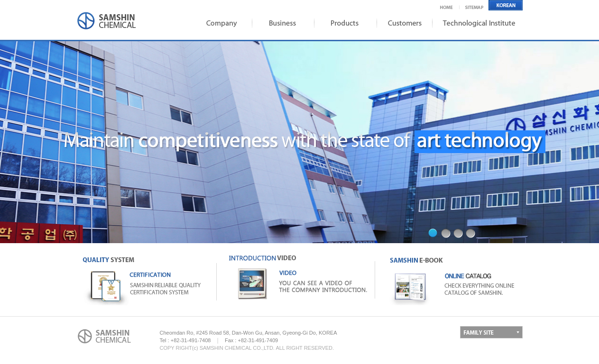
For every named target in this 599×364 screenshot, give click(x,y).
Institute (478, 23)
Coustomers (402, 23)
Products (343, 23)
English (506, 5)
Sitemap (475, 5)
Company (220, 23)
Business (281, 23)
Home (450, 5)
